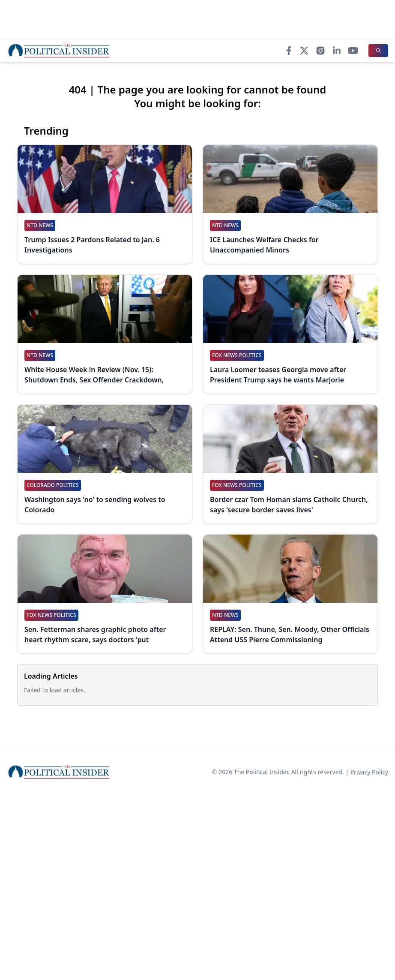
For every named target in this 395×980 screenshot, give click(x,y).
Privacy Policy (369, 772)
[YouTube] (353, 51)
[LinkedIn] (337, 51)
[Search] (378, 51)
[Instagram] (320, 51)
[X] (304, 51)
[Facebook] (289, 51)
